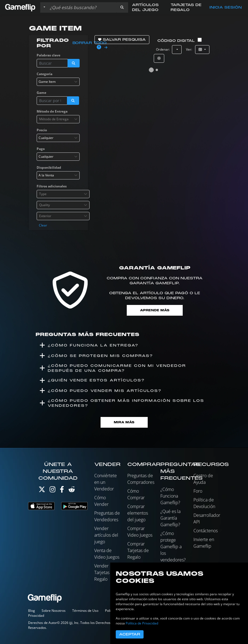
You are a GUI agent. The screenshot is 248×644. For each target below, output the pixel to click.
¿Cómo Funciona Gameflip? (170, 496)
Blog (32, 611)
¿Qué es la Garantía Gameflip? (170, 518)
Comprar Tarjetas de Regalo (138, 550)
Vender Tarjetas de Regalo (105, 572)
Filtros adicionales (52, 186)
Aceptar (130, 634)
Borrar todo (90, 43)
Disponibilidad (49, 167)
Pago (41, 149)
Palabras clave (48, 55)
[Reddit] (72, 491)
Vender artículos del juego (106, 535)
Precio (42, 130)
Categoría (45, 74)
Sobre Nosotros (54, 611)
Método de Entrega (52, 111)
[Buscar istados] (82, 7)
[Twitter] (42, 491)
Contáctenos (206, 531)
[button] (122, 7)
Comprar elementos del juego (138, 513)
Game (41, 93)
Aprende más (155, 310)
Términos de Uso (85, 611)
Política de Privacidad (142, 623)
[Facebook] (62, 491)
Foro (198, 491)
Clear (43, 225)
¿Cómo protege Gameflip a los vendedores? (173, 547)
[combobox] (58, 82)
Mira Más (124, 422)
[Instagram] (52, 491)
